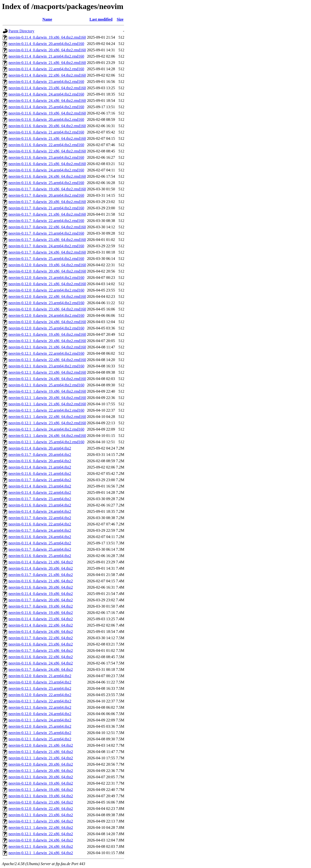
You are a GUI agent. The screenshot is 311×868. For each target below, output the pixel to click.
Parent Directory (21, 31)
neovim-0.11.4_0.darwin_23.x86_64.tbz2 (41, 619)
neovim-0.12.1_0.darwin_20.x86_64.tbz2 (41, 777)
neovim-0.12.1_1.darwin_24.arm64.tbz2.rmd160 (46, 429)
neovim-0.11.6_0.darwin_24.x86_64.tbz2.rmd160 (47, 176)
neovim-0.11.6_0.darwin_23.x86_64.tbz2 (41, 644)
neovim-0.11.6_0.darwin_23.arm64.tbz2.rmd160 (46, 157)
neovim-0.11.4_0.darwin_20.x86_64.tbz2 (41, 568)
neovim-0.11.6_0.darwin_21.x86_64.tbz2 (41, 581)
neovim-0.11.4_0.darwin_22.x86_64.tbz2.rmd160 (47, 75)
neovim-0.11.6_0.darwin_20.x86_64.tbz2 (41, 587)
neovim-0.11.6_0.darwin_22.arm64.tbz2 (40, 524)
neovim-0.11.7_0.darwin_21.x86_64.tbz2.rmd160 (47, 214)
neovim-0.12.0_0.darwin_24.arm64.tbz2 (40, 714)
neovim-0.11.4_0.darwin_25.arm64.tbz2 (40, 543)
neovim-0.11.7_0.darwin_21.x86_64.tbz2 (41, 575)
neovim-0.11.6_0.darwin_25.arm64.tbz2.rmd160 (46, 183)
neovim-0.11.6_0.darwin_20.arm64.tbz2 (40, 461)
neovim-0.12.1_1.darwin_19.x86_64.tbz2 (41, 790)
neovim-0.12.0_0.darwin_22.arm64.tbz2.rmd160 (46, 290)
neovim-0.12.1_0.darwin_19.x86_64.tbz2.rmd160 (47, 334)
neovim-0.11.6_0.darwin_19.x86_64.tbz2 (41, 613)
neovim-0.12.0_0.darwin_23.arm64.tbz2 (40, 682)
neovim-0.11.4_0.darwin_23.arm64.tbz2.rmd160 (46, 82)
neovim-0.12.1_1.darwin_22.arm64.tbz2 (40, 701)
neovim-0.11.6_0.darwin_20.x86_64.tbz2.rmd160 (47, 126)
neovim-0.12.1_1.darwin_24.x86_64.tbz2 (41, 853)
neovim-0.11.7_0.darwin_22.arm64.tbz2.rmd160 (46, 221)
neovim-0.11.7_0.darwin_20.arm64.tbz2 (40, 455)
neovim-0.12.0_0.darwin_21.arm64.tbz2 (40, 676)
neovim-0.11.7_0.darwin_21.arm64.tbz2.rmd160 (46, 208)
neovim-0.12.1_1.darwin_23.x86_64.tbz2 (41, 821)
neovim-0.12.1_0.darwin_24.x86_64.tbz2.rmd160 (47, 379)
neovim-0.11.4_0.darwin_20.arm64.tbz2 (40, 448)
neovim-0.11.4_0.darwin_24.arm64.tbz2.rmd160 (46, 94)
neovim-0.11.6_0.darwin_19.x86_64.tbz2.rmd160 (47, 113)
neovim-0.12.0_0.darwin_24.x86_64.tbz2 (41, 840)
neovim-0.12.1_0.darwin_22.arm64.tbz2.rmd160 (46, 353)
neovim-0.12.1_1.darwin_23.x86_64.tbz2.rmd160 (47, 423)
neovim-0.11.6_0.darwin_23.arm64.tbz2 (40, 505)
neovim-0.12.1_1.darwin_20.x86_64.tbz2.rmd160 (47, 398)
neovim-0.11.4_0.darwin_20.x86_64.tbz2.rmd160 (47, 50)
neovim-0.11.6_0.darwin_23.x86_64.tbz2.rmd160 (47, 164)
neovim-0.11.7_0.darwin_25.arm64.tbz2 (40, 549)
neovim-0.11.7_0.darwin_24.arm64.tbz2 (40, 530)
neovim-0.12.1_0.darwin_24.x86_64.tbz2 (41, 846)
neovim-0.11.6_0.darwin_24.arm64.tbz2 (40, 537)
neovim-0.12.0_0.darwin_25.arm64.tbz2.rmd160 (46, 328)
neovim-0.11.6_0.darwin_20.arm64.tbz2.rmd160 (46, 120)
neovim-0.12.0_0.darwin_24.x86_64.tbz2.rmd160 (47, 322)
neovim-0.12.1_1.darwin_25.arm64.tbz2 (40, 733)
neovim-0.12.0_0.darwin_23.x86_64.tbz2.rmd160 (47, 309)
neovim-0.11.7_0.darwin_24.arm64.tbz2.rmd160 (46, 246)
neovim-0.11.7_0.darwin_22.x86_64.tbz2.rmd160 (47, 227)
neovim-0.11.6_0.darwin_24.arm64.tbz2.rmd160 (46, 170)
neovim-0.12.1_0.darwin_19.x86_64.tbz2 (41, 796)
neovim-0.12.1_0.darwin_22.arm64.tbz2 (40, 707)
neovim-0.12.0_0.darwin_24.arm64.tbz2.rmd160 (46, 315)
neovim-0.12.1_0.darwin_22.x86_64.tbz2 (41, 834)
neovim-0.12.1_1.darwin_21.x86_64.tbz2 (41, 758)
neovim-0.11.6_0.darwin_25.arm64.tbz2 (40, 556)
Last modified (101, 19)
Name (47, 19)
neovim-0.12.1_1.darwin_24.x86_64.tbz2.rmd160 (47, 436)
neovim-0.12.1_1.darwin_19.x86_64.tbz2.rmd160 (47, 391)
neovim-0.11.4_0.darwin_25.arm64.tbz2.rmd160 (46, 107)
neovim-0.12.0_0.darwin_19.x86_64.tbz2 (41, 783)
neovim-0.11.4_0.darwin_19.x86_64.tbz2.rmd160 (47, 37)
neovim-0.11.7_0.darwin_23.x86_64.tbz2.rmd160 (47, 240)
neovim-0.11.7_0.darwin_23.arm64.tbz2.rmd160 (46, 233)
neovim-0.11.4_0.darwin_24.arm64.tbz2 (40, 511)
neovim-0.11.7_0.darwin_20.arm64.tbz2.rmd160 (46, 195)
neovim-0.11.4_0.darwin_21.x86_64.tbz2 (41, 562)
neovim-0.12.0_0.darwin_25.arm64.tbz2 (40, 726)
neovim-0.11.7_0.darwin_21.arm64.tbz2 (40, 480)
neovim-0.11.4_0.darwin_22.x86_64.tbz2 (41, 625)
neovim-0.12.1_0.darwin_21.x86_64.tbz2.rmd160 (47, 347)
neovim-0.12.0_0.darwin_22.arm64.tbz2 (40, 695)
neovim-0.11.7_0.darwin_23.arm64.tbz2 (40, 499)
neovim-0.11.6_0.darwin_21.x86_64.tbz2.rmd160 (47, 138)
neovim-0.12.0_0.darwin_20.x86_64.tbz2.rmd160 (47, 271)
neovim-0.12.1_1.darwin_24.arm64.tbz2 (40, 720)
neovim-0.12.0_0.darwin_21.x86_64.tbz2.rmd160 (47, 284)
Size (120, 19)
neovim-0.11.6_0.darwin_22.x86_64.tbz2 (41, 657)
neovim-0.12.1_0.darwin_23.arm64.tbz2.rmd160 (46, 366)
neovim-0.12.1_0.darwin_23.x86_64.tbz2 (41, 815)
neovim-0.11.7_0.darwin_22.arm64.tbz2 (40, 518)
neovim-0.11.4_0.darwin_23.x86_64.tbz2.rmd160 (47, 88)
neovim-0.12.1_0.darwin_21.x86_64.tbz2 (41, 752)
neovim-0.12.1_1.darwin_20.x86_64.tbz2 (41, 771)
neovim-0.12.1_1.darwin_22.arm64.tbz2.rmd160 (46, 410)
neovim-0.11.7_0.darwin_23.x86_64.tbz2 (41, 651)
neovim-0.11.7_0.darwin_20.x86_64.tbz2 (41, 600)
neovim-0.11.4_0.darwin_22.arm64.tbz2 (40, 492)
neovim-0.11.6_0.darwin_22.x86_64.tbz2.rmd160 (47, 151)
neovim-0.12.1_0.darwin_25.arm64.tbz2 (40, 739)
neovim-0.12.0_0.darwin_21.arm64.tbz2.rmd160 (46, 278)
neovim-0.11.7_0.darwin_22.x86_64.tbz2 (41, 638)
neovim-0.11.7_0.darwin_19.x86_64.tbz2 (41, 606)
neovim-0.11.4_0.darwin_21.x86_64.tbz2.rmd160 (47, 63)
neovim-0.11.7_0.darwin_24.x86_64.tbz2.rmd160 (47, 252)
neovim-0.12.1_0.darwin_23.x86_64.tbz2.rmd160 (47, 372)
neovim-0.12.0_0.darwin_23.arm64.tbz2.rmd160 (46, 303)
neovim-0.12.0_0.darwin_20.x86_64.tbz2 (41, 764)
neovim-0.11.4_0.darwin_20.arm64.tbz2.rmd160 (46, 44)
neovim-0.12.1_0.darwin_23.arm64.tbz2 (40, 688)
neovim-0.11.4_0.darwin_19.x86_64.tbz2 (41, 594)
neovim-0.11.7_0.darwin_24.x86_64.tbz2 (41, 669)
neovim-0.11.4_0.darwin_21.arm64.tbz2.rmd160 (46, 56)
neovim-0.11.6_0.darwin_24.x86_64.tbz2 (41, 663)
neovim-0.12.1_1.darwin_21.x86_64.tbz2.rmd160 (47, 404)
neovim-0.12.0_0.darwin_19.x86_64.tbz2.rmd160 (47, 265)
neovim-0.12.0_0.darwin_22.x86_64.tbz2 (41, 809)
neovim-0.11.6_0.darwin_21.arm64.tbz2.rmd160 (46, 132)
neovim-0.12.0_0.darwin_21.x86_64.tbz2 (41, 745)
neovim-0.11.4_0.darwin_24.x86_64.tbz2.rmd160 (47, 101)
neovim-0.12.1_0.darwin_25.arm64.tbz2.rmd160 (46, 385)
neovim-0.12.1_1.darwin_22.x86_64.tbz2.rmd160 (47, 417)
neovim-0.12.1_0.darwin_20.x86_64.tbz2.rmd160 (47, 341)
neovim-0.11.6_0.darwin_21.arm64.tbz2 (40, 474)
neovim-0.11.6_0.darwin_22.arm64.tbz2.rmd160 (46, 145)
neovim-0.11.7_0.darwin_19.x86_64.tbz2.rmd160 (47, 189)
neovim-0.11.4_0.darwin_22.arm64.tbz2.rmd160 (46, 69)
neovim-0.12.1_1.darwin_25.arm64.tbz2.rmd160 (46, 442)
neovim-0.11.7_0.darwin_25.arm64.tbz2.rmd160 (46, 259)
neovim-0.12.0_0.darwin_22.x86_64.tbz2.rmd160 (47, 297)
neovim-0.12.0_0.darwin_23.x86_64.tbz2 (41, 802)
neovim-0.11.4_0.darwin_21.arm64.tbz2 (40, 467)
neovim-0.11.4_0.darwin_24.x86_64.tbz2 (41, 632)
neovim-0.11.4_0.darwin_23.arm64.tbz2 (40, 486)
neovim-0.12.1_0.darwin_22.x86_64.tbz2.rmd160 (47, 360)
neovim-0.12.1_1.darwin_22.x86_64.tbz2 (41, 828)
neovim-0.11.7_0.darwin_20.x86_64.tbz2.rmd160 (47, 202)
